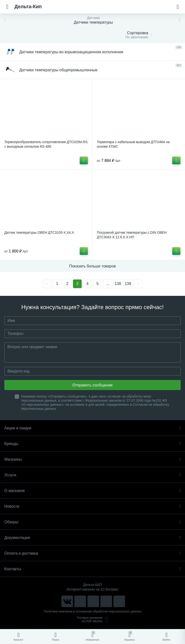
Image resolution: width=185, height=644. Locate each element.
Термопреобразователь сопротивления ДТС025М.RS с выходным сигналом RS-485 (46, 144)
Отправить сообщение (92, 385)
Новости (92, 506)
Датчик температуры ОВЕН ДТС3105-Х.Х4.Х (39, 232)
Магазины (92, 459)
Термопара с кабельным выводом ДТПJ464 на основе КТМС (133, 144)
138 (118, 284)
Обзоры (92, 522)
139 (128, 284)
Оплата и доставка (92, 553)
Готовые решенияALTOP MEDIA (93, 619)
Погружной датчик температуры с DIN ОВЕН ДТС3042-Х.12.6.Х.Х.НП (132, 235)
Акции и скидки (92, 428)
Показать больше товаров (92, 266)
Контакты (92, 569)
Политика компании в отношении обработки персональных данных (92, 611)
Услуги (92, 475)
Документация (92, 538)
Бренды (92, 444)
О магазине (92, 491)
